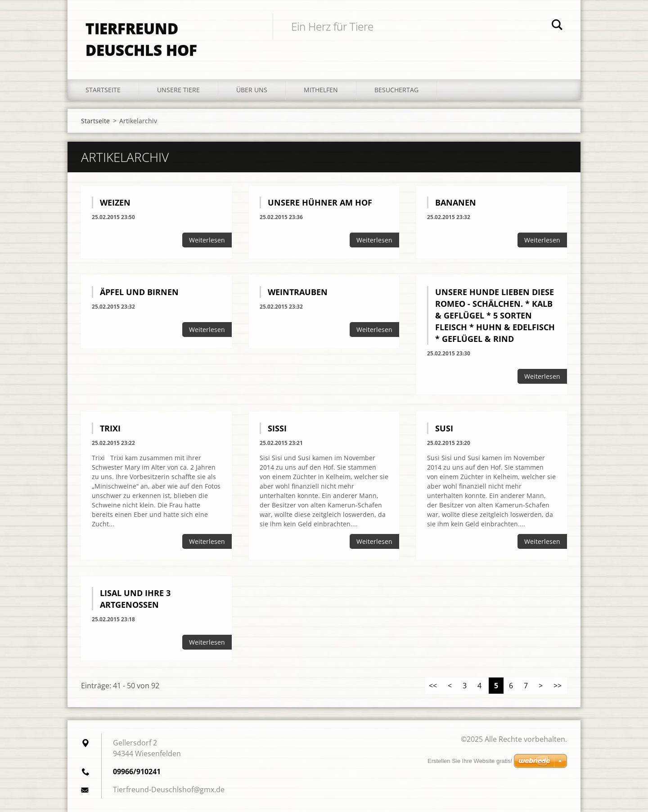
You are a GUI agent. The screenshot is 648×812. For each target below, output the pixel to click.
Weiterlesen (207, 240)
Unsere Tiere (178, 90)
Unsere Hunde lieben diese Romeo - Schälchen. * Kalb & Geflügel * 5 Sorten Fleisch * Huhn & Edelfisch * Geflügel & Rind (495, 315)
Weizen (115, 202)
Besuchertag (396, 90)
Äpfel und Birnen (139, 292)
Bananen (456, 202)
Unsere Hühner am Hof (320, 202)
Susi (444, 428)
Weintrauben (298, 292)
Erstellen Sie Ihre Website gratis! (470, 761)
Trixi (110, 428)
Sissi (277, 428)
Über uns (252, 90)
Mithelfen (321, 90)
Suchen (557, 26)
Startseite (103, 90)
